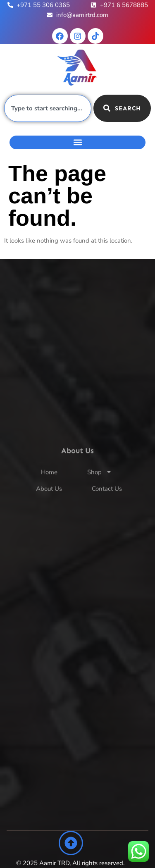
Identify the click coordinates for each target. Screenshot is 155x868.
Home (49, 486)
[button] (77, 142)
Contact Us (107, 503)
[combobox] (48, 108)
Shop (100, 486)
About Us (49, 503)
